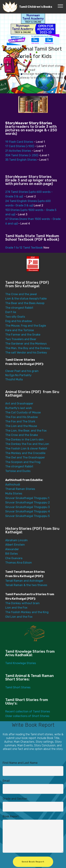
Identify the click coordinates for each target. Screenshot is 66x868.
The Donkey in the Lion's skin (24, 440)
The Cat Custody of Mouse (23, 412)
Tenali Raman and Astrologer (24, 581)
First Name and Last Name (20, 763)
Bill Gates (12, 554)
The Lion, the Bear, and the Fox (26, 431)
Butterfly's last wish (19, 408)
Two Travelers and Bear (21, 339)
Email (6, 781)
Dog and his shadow (19, 321)
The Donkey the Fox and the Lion (27, 444)
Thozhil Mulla (14, 379)
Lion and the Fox (16, 608)
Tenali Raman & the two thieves (26, 585)
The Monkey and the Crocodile (25, 453)
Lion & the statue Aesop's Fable (26, 299)
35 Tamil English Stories (21, 160)
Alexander (12, 549)
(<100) (30, 146)
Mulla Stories (14, 494)
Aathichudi (13, 485)
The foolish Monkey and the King (27, 612)
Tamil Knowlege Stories (21, 663)
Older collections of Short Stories (27, 716)
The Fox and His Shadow (22, 417)
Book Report (11, 816)
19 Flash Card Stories (19, 142)
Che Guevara (14, 558)
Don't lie (11, 312)
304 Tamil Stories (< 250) (22, 155)
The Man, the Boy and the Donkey (28, 348)
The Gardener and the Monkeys (26, 344)
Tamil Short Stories (18, 687)
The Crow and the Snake (22, 435)
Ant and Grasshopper (19, 404)
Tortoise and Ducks (18, 471)
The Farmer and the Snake (23, 335)
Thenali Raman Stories (20, 489)
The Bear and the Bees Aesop (25, 303)
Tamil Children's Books (36, 7)
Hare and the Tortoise (20, 330)
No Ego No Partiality (18, 375)
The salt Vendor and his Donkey (26, 353)
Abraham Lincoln (16, 540)
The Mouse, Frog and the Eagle (26, 326)
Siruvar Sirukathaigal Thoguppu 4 (28, 511)
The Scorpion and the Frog (23, 462)
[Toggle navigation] (60, 6)
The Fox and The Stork (20, 421)
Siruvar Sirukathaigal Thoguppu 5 (27, 516)
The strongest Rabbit (19, 308)
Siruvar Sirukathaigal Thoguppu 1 (27, 498)
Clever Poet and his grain (22, 371)
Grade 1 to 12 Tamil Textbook (24, 248)
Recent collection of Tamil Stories (28, 711)
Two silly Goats (15, 317)
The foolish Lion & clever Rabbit (26, 449)
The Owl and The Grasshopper (25, 457)
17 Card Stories (15, 146)
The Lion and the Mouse (21, 426)
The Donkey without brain (22, 603)
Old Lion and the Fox (19, 617)
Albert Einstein (15, 545)
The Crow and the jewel (21, 294)
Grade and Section (15, 799)
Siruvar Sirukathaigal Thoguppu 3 (27, 507)
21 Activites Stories (18, 151)
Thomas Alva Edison (19, 563)
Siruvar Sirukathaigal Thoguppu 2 (28, 502)
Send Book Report (33, 862)
